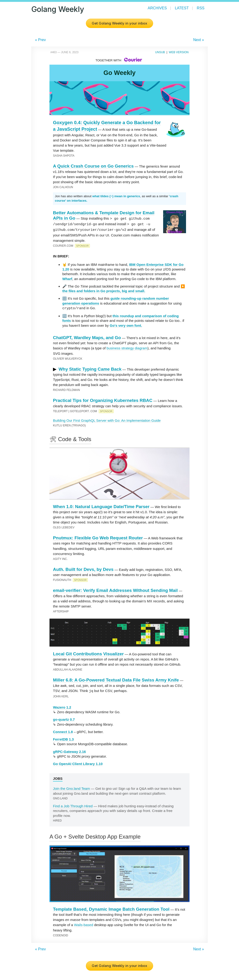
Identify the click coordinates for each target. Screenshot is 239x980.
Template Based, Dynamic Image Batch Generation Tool (111, 908)
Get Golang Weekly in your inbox (119, 23)
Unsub (160, 52)
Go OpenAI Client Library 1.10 (78, 762)
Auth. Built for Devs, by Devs (83, 568)
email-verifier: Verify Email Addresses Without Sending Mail (115, 589)
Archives (157, 8)
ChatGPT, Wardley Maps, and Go (87, 336)
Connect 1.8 (63, 730)
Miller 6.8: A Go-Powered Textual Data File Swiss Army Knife (116, 679)
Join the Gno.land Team (71, 787)
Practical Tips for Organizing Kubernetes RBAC (103, 399)
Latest (182, 8)
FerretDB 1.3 (63, 738)
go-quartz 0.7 (64, 718)
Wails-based (84, 923)
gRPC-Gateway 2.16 (69, 750)
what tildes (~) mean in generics (116, 196)
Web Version (179, 52)
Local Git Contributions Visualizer (88, 653)
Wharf (67, 278)
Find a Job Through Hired (73, 805)
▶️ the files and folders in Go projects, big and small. (124, 288)
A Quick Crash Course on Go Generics (93, 166)
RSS (201, 8)
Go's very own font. (126, 324)
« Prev (40, 40)
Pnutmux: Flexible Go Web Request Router (98, 537)
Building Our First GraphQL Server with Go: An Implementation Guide (107, 419)
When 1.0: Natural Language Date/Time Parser (101, 505)
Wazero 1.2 (62, 706)
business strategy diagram (127, 347)
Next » (199, 40)
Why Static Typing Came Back (90, 368)
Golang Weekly (58, 9)
